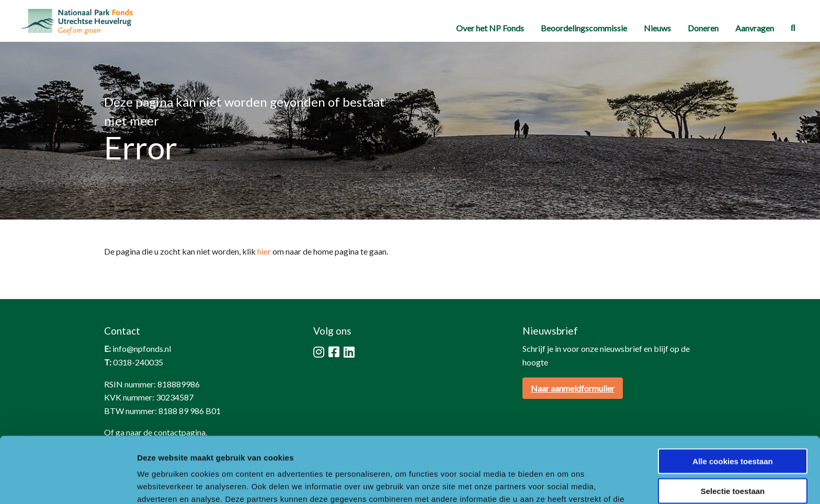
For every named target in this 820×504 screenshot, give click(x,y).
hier (264, 251)
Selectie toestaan (733, 429)
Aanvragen (755, 28)
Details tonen (565, 483)
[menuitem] (490, 28)
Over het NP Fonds (490, 28)
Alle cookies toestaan (732, 399)
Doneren (703, 28)
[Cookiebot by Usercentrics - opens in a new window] (68, 484)
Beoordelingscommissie (584, 28)
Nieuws (657, 28)
